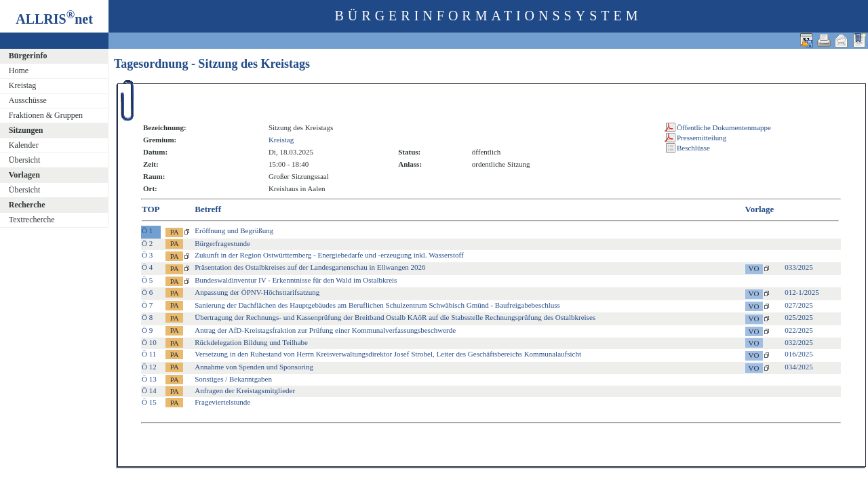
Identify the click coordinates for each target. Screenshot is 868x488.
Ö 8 (147, 317)
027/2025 (799, 305)
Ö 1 (147, 230)
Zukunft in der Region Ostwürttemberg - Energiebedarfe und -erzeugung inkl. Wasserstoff (329, 255)
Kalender (24, 145)
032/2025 (799, 342)
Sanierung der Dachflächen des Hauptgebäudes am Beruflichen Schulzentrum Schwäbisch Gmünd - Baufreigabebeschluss (377, 305)
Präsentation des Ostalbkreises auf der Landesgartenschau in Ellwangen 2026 (310, 267)
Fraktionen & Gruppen (46, 115)
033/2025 (799, 267)
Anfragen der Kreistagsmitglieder (245, 390)
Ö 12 (149, 367)
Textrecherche (32, 220)
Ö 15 (149, 402)
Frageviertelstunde (222, 402)
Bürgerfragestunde (222, 243)
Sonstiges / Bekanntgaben (233, 379)
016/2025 (799, 354)
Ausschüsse (28, 100)
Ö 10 (149, 342)
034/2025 (799, 367)
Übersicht (25, 160)
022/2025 (799, 330)
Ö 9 (147, 330)
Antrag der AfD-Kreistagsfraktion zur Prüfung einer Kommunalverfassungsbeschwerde (325, 330)
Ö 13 (149, 379)
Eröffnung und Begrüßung (234, 230)
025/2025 (799, 317)
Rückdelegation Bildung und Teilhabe (251, 342)
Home (19, 70)
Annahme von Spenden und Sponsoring (254, 367)
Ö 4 (147, 267)
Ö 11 (149, 354)
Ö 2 (147, 243)
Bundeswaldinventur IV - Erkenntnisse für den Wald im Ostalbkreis (296, 280)
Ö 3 (147, 255)
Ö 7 (147, 305)
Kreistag (23, 85)
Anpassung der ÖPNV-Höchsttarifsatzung (257, 292)
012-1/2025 (802, 292)
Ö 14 (149, 390)
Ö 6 (147, 292)
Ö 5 (147, 280)
